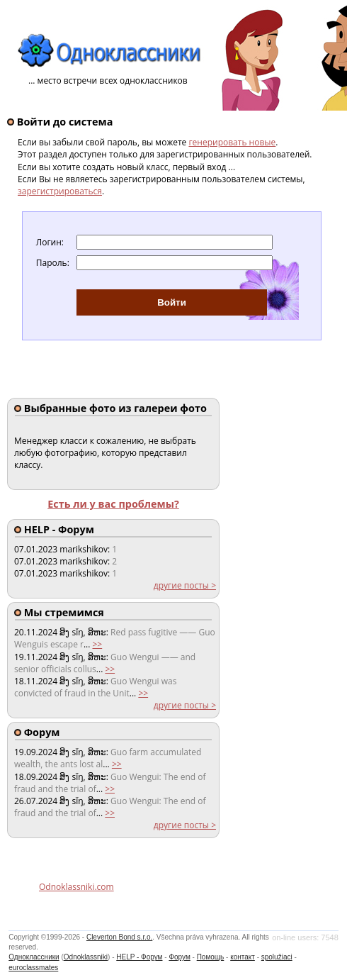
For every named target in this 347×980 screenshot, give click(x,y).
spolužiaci (277, 957)
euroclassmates (33, 968)
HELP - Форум (139, 957)
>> (97, 644)
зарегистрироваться (60, 191)
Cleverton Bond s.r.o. (119, 937)
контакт (243, 957)
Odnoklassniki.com (76, 887)
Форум (179, 957)
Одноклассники (34, 957)
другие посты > (185, 585)
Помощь (211, 957)
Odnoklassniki (86, 957)
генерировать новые (232, 142)
